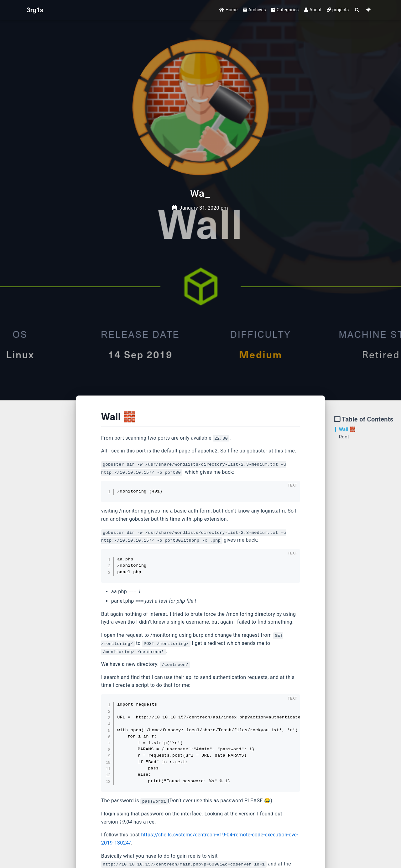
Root (344, 437)
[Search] (357, 10)
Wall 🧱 (347, 429)
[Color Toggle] (369, 10)
